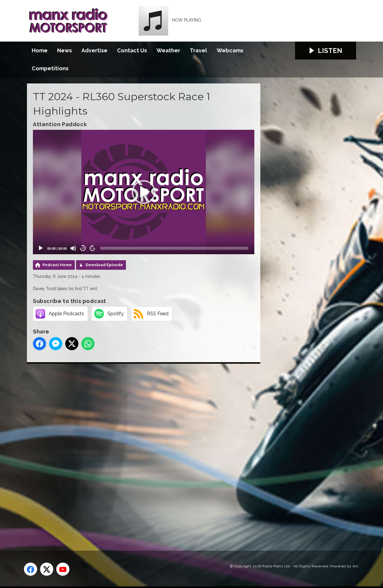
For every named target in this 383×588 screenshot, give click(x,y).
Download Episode (104, 265)
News (64, 50)
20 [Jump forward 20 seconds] (93, 248)
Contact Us (132, 50)
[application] (144, 192)
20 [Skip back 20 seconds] (83, 248)
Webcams (230, 50)
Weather (168, 50)
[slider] (174, 248)
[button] (144, 192)
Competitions (50, 68)
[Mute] (73, 248)
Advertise (94, 50)
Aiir (355, 566)
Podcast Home (57, 265)
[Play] (41, 248)
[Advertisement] (139, 450)
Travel (198, 50)
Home (40, 50)
